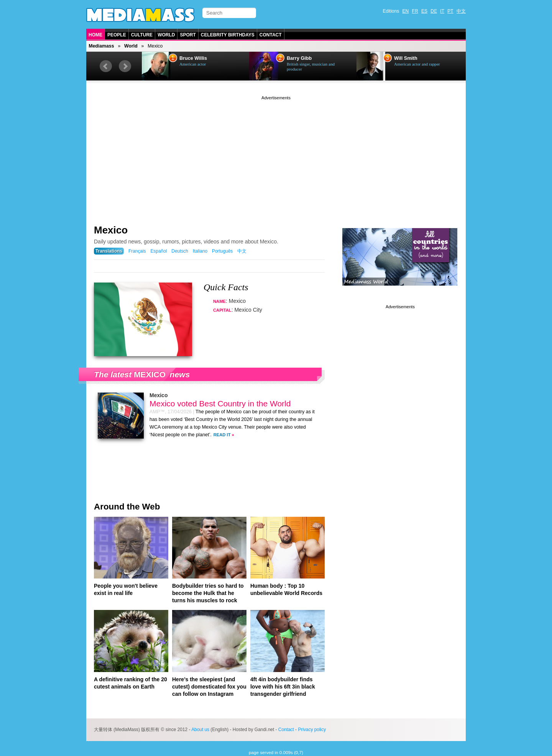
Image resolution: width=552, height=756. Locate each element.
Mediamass (101, 46)
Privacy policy (312, 730)
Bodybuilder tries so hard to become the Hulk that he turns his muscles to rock (208, 593)
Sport (188, 35)
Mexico (111, 230)
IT (442, 11)
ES (424, 11)
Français (137, 251)
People (117, 35)
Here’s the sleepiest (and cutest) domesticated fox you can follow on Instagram (209, 687)
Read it (222, 435)
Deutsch (180, 251)
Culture (142, 35)
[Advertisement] (276, 155)
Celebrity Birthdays (228, 35)
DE (434, 11)
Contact (271, 35)
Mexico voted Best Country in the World (220, 403)
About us (200, 730)
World (166, 35)
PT (450, 11)
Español (159, 251)
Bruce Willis (193, 58)
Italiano (200, 251)
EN (406, 11)
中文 (461, 11)
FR (415, 11)
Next (125, 66)
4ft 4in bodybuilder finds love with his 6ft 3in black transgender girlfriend (283, 687)
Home (95, 35)
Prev (106, 66)
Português (222, 251)
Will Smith (406, 58)
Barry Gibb (299, 58)
